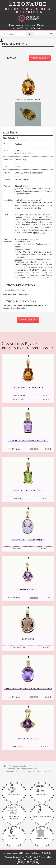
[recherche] (30, 34)
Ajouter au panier (40, 58)
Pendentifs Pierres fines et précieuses (22, 769)
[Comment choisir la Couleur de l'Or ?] (16, 294)
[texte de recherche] (14, 34)
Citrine (17, 186)
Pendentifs (34, 766)
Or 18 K (18, 151)
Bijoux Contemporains (18, 766)
